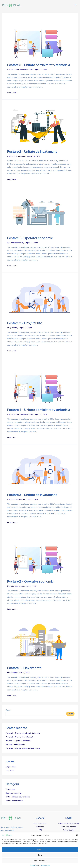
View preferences (40, 861)
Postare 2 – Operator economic (30, 581)
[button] (77, 835)
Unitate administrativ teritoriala (19, 70)
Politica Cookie (35, 865)
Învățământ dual (40, 824)
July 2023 (10, 771)
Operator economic (15, 243)
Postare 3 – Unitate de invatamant (32, 495)
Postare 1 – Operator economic (30, 238)
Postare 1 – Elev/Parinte (24, 668)
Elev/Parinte (12, 328)
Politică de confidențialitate (68, 824)
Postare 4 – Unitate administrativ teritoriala (39, 410)
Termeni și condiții (68, 827)
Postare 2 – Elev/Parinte (25, 323)
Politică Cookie (45, 865)
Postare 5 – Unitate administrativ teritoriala (39, 65)
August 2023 (11, 767)
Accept (40, 849)
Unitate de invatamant (16, 156)
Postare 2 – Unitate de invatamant (32, 151)
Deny (40, 855)
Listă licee (40, 827)
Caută (8, 710)
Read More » (12, 93)
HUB (40, 830)
